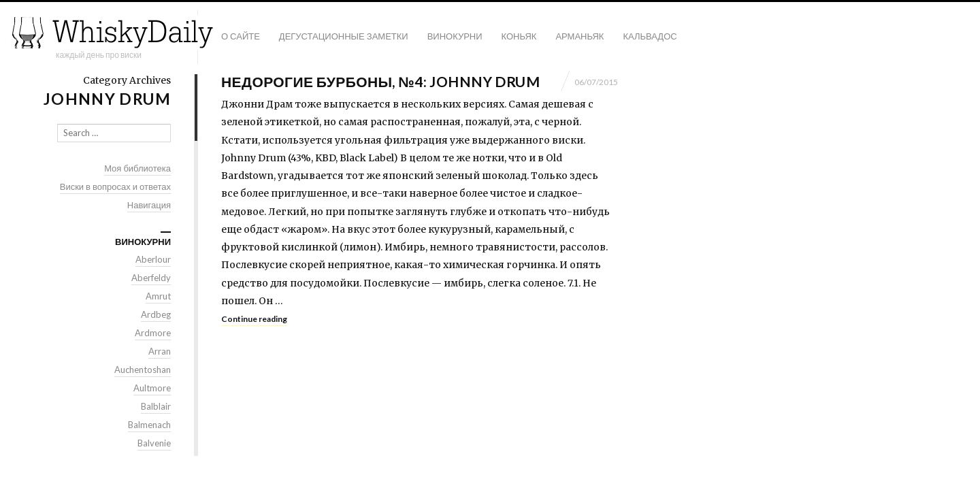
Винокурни (455, 36)
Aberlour (153, 259)
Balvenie (154, 443)
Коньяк (519, 36)
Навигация (149, 205)
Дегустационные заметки (344, 36)
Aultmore (152, 388)
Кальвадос (650, 36)
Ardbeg (156, 314)
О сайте (241, 36)
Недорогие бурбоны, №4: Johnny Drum (380, 81)
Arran (160, 351)
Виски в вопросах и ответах (115, 186)
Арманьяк (579, 36)
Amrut (158, 296)
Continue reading (254, 319)
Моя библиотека (137, 168)
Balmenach (149, 425)
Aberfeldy (151, 278)
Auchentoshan (143, 370)
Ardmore (153, 333)
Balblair (156, 406)
